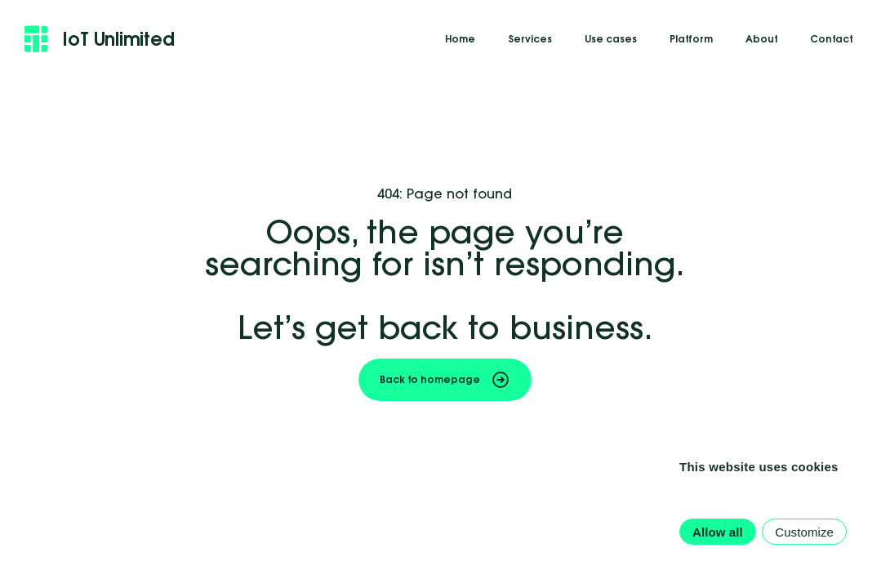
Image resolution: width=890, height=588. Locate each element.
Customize (804, 532)
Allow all (718, 532)
